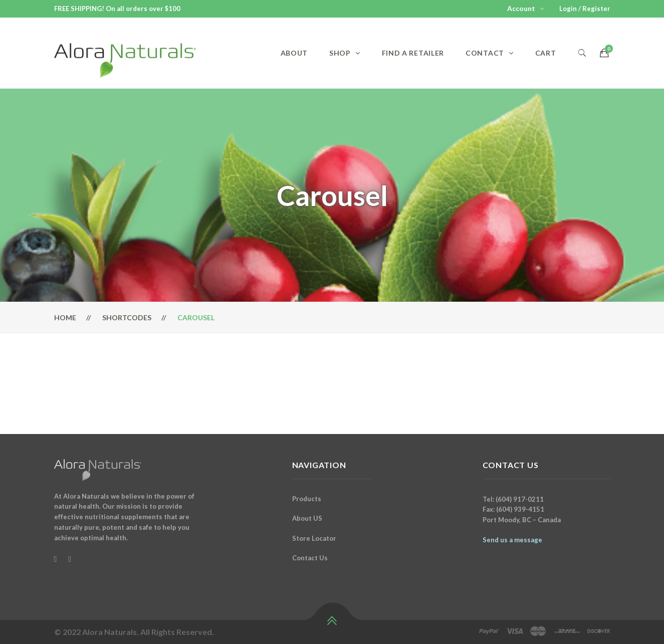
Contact (485, 53)
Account (521, 8)
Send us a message (512, 540)
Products (307, 499)
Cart (546, 53)
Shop (340, 53)
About (294, 53)
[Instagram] (70, 559)
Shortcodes (127, 317)
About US (307, 518)
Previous (47, 384)
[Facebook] (56, 559)
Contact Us (310, 558)
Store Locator (314, 538)
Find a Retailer (413, 53)
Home (65, 317)
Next (618, 384)
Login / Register (585, 9)
